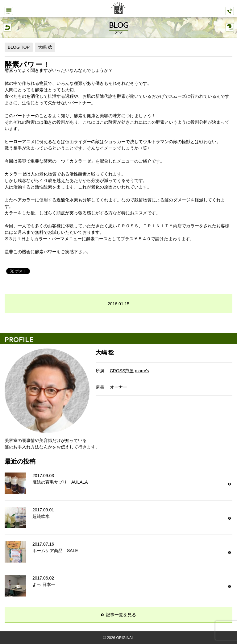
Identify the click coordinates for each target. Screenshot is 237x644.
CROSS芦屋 (122, 371)
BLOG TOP (19, 47)
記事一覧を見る (121, 615)
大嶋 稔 (45, 47)
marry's (142, 371)
